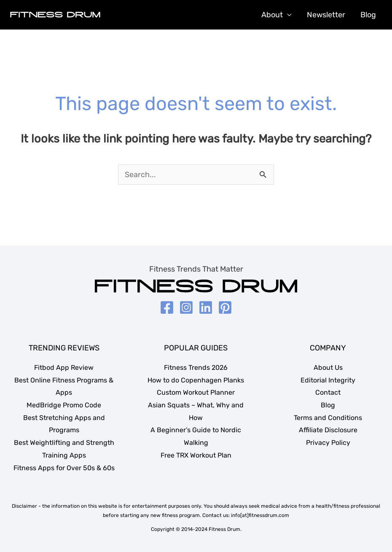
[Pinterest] (225, 307)
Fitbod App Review (64, 368)
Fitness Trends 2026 (196, 368)
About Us (328, 368)
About (272, 15)
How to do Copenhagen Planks (196, 380)
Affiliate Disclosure (328, 430)
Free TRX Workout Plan (196, 455)
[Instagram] (186, 307)
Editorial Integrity (328, 380)
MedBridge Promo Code (64, 405)
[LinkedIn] (206, 307)
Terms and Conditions (328, 418)
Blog (368, 15)
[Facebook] (167, 307)
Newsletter (326, 15)
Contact (328, 392)
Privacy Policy (328, 443)
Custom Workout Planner (196, 392)
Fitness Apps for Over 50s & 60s (64, 468)
